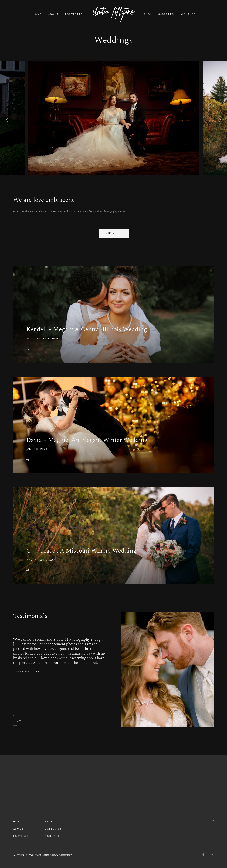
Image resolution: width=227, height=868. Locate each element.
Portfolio (74, 14)
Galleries (167, 14)
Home (37, 14)
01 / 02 (18, 721)
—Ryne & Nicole (27, 672)
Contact (189, 14)
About (53, 14)
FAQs (148, 14)
